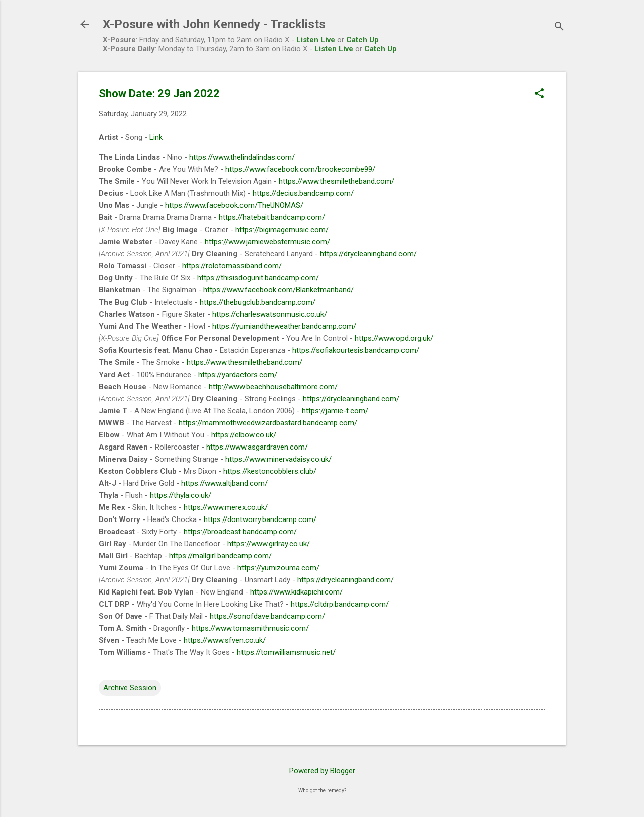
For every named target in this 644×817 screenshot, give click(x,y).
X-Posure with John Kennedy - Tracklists (214, 24)
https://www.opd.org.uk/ (394, 338)
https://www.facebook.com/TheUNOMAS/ (234, 205)
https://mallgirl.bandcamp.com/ (220, 556)
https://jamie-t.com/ (335, 411)
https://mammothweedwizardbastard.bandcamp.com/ (268, 423)
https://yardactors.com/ (238, 375)
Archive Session (130, 688)
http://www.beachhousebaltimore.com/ (273, 387)
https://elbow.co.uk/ (244, 435)
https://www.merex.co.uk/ (226, 507)
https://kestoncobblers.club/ (270, 471)
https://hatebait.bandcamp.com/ (272, 217)
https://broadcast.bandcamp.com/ (240, 532)
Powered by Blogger (322, 771)
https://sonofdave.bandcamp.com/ (267, 616)
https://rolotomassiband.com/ (232, 266)
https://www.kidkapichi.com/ (296, 592)
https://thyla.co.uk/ (181, 495)
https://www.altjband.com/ (224, 483)
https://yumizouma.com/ (278, 568)
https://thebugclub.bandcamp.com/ (258, 302)
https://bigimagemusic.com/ (282, 230)
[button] (539, 94)
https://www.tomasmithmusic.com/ (250, 628)
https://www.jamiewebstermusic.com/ (267, 242)
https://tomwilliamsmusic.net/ (286, 652)
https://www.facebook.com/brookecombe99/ (300, 169)
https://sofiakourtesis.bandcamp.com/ (356, 350)
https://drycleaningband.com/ (368, 254)
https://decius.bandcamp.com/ (303, 193)
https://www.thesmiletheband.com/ (337, 181)
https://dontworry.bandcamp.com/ (260, 519)
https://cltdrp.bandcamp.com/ (340, 604)
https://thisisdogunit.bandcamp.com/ (258, 278)
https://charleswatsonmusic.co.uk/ (270, 314)
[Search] (559, 27)
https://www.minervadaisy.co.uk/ (278, 459)
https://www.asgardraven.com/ (257, 447)
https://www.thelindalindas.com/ (242, 157)
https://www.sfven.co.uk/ (225, 640)
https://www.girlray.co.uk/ (269, 544)
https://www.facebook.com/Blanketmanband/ (278, 290)
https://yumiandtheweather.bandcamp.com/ (284, 326)
